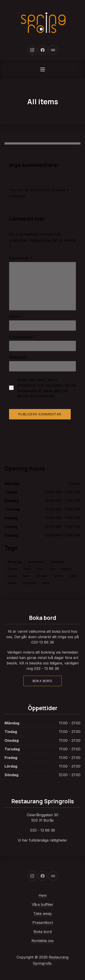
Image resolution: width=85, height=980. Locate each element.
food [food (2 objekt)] (27, 569)
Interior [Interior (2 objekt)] (66, 569)
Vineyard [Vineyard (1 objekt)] (29, 583)
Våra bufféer (43, 904)
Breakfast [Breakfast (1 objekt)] (36, 562)
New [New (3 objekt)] (27, 576)
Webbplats (18, 357)
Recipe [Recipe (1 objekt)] (42, 576)
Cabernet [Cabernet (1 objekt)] (57, 562)
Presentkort (43, 923)
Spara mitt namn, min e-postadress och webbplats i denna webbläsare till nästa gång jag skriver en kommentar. (46, 388)
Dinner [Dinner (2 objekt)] (12, 569)
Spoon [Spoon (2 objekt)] (58, 576)
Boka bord (43, 681)
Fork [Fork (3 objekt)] (40, 569)
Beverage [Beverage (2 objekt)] (15, 562)
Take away (43, 913)
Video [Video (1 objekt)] (12, 583)
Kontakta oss (43, 941)
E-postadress (22, 337)
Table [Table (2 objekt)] (73, 576)
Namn (16, 316)
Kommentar (21, 258)
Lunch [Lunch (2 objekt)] (12, 576)
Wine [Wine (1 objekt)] (46, 583)
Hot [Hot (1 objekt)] (52, 569)
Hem (43, 895)
